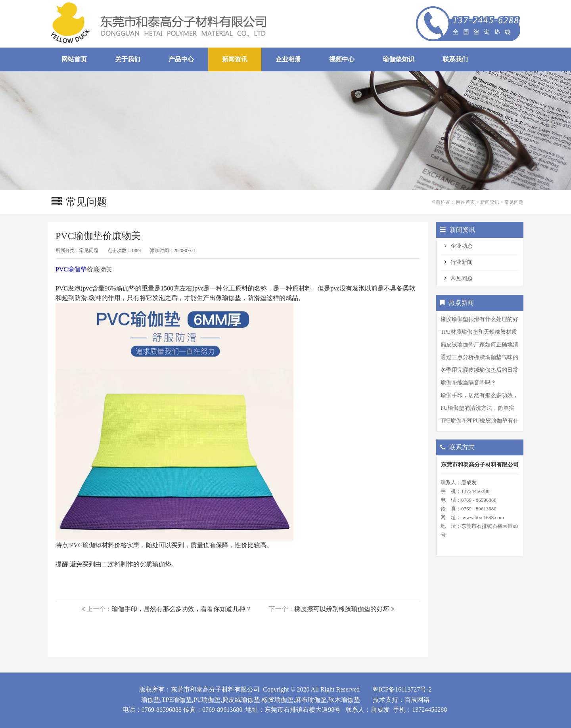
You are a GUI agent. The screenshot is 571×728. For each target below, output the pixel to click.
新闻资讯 (490, 202)
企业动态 (462, 246)
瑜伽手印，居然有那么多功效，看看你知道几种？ (182, 609)
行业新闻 (462, 262)
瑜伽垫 (151, 700)
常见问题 (514, 202)
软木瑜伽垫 (344, 700)
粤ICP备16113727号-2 (402, 689)
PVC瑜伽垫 (71, 269)
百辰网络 (417, 700)
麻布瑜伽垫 (311, 700)
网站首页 (466, 202)
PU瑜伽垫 (207, 700)
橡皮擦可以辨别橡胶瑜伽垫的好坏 (342, 609)
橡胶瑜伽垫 (278, 700)
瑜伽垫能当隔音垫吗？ (468, 383)
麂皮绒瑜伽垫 (241, 700)
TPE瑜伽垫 (177, 700)
